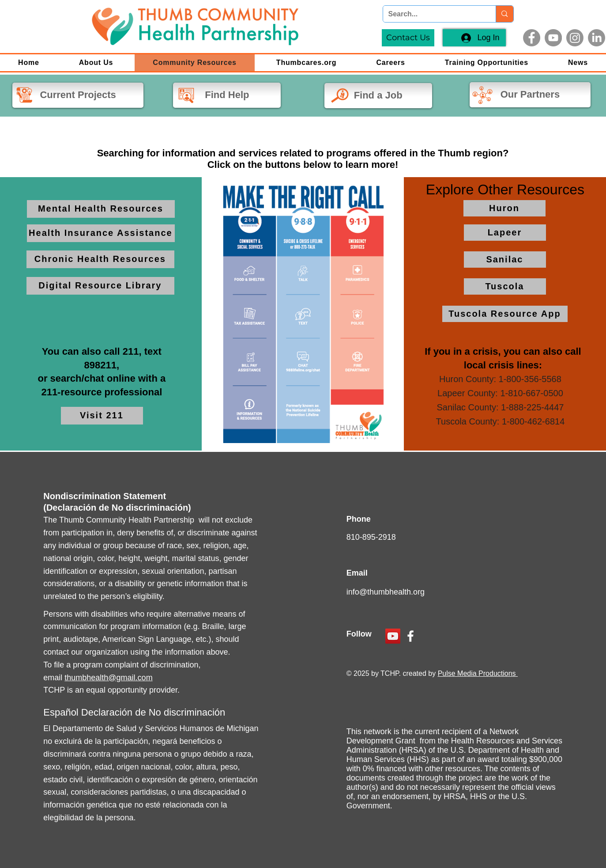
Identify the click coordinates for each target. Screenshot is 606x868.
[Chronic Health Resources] (100, 259)
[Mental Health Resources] (101, 209)
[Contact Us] (408, 38)
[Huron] (504, 208)
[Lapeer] (505, 233)
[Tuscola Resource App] (505, 314)
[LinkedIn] (597, 38)
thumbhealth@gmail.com (108, 678)
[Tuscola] (505, 286)
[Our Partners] (530, 95)
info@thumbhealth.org (386, 592)
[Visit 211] (102, 416)
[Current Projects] (78, 95)
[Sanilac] (505, 260)
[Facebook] (532, 38)
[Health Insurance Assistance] (101, 233)
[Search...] (433, 14)
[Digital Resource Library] (100, 286)
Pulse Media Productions (478, 673)
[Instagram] (575, 38)
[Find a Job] (378, 96)
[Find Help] (227, 95)
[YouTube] (553, 38)
